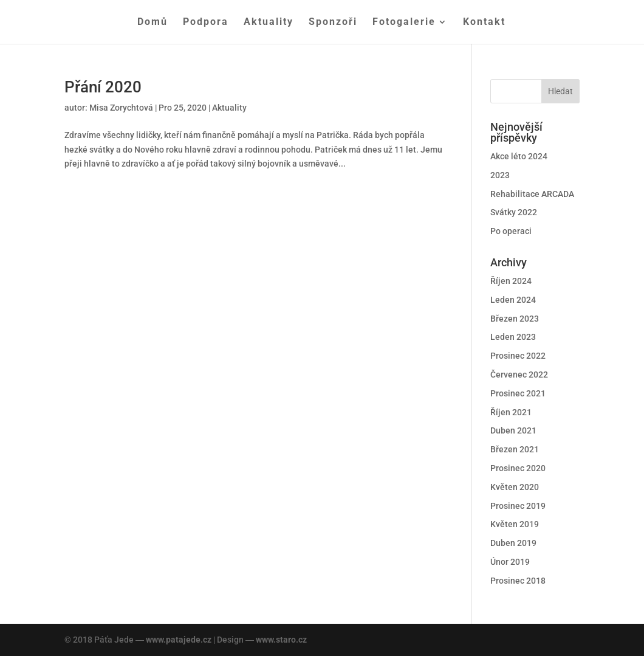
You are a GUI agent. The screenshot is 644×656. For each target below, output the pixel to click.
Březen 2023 (515, 319)
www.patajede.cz (179, 640)
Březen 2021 (515, 449)
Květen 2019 (515, 524)
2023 (500, 175)
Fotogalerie (404, 22)
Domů (152, 22)
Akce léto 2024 (519, 156)
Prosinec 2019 (518, 506)
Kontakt (484, 22)
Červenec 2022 (519, 375)
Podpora (206, 22)
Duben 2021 (513, 430)
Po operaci (511, 231)
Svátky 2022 (514, 212)
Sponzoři (333, 22)
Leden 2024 (513, 300)
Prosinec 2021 (518, 393)
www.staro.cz (281, 640)
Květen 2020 (515, 487)
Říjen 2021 (511, 412)
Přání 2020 (103, 87)
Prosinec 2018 (518, 581)
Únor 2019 (510, 562)
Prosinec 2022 (518, 356)
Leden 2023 (513, 337)
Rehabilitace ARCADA (532, 194)
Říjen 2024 (511, 281)
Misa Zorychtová (121, 108)
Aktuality (269, 22)
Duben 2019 (513, 543)
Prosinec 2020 (518, 468)
